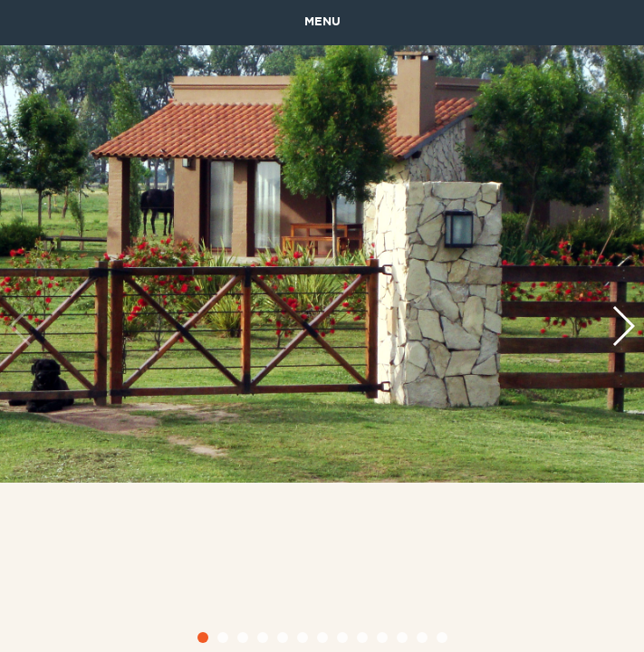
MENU (322, 22)
